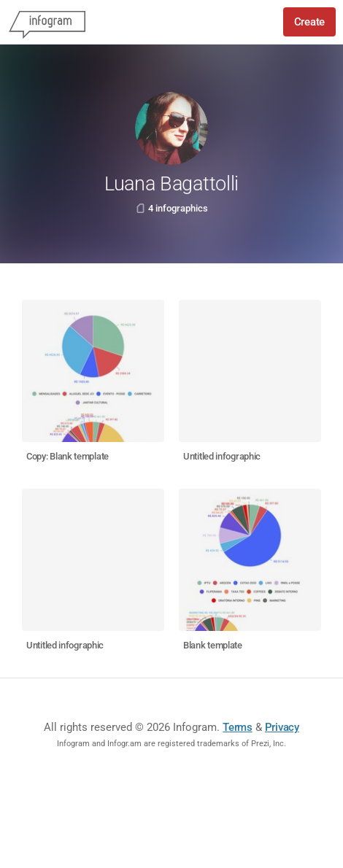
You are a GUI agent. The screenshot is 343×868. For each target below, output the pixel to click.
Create (309, 22)
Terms (238, 727)
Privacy (282, 727)
